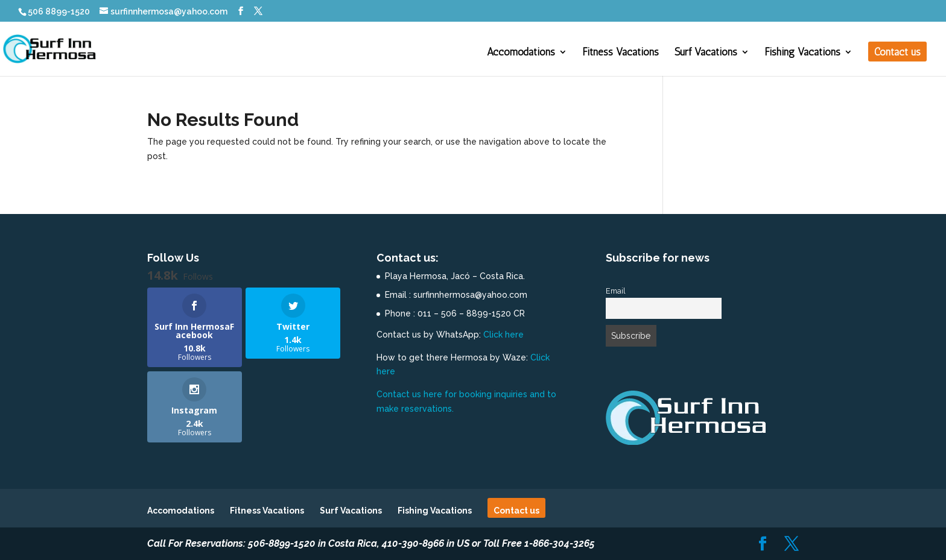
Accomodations (521, 53)
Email (616, 291)
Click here (503, 335)
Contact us (897, 53)
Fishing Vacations (803, 53)
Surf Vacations (706, 53)
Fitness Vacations (621, 53)
